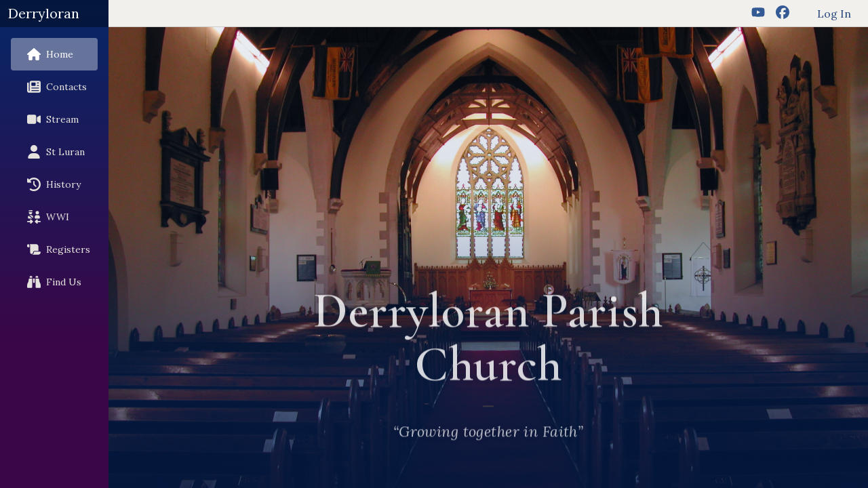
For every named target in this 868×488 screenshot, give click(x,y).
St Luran (53, 152)
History (51, 184)
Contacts (54, 87)
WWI (45, 217)
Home (47, 54)
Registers (56, 249)
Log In (834, 14)
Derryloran (44, 13)
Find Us (52, 282)
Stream (50, 119)
